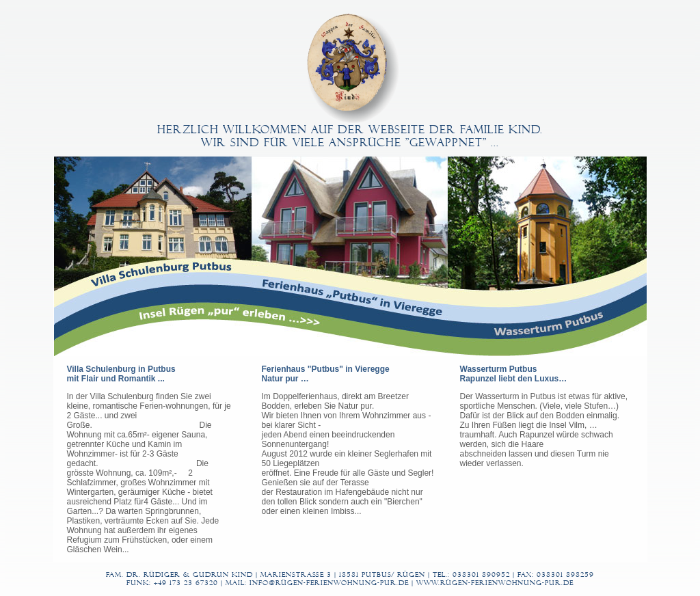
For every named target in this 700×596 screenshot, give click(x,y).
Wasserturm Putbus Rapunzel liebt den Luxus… (514, 374)
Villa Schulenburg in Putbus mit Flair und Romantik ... (121, 374)
